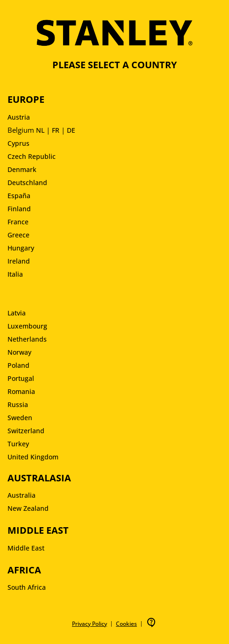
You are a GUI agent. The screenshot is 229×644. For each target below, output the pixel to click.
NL (40, 130)
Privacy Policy (89, 624)
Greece (18, 235)
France (18, 222)
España (19, 196)
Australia (21, 495)
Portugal (21, 378)
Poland (18, 365)
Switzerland (26, 431)
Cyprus (18, 143)
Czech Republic (32, 156)
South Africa (27, 587)
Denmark (22, 169)
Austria (19, 117)
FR (56, 130)
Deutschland (27, 182)
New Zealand (28, 508)
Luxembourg (27, 326)
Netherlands (27, 339)
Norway (19, 352)
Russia (18, 404)
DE (71, 130)
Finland (19, 209)
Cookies (126, 624)
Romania (21, 391)
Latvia (17, 313)
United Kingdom (33, 457)
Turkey (18, 444)
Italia (15, 274)
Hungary (21, 248)
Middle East (26, 548)
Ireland (19, 261)
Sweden (20, 418)
